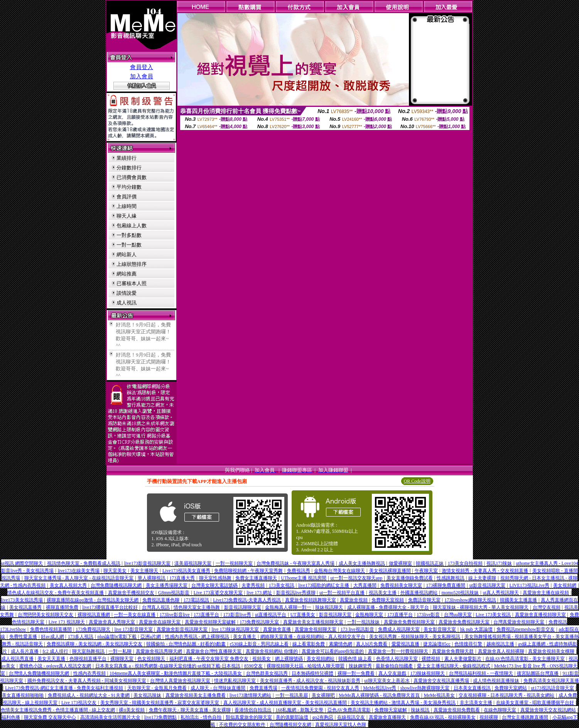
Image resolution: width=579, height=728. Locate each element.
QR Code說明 (417, 481)
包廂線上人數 (132, 225)
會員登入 (142, 67)
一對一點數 (129, 245)
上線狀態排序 (132, 264)
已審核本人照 (132, 283)
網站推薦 (127, 274)
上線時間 (127, 206)
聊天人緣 (127, 216)
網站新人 (127, 254)
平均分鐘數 (129, 187)
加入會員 (142, 76)
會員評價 (127, 197)
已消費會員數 (132, 177)
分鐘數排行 (129, 168)
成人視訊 (127, 303)
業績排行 (127, 158)
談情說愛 (127, 293)
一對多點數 (129, 235)
